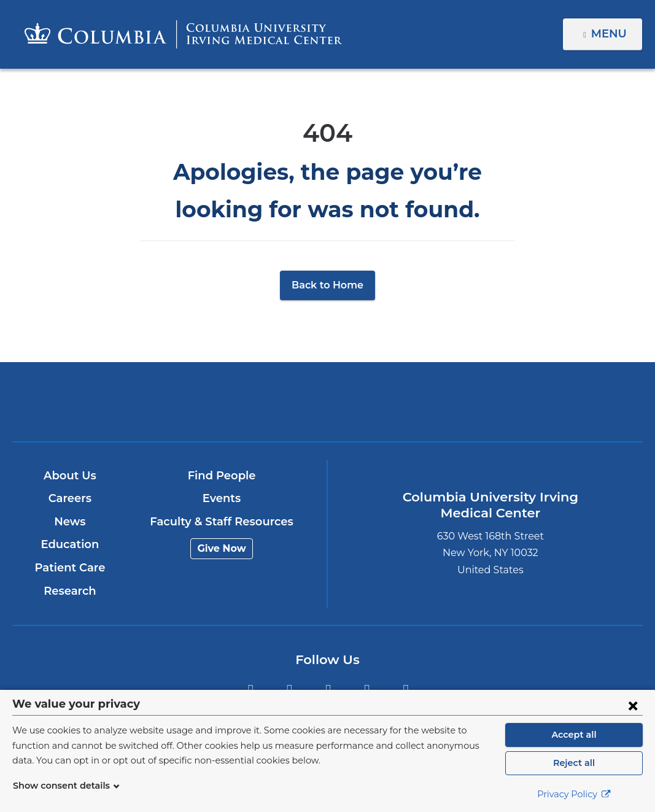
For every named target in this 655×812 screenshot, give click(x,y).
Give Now (222, 548)
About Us (70, 476)
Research (70, 591)
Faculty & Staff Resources (222, 522)
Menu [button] (610, 34)
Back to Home (327, 285)
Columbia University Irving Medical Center (224, 401)
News (70, 522)
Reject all (574, 763)
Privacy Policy (574, 794)
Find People (222, 476)
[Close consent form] (633, 705)
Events (222, 498)
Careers (70, 498)
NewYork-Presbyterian (431, 410)
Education (70, 544)
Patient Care (70, 568)
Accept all (574, 735)
